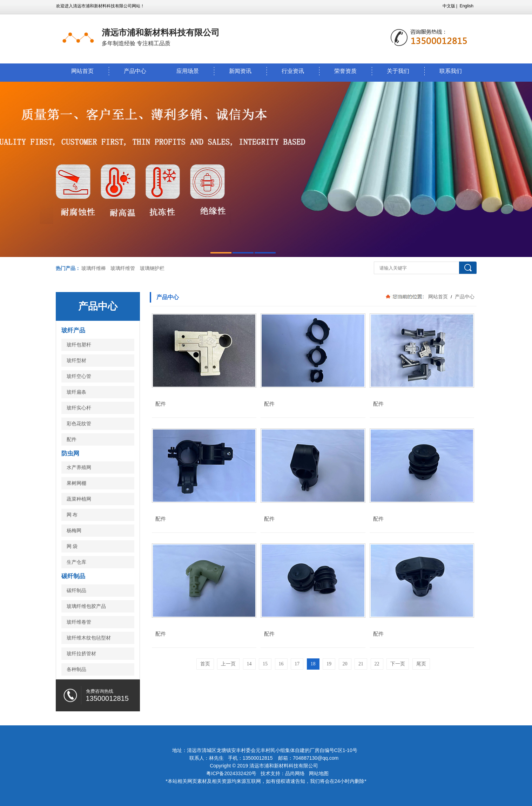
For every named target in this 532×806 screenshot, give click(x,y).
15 (265, 664)
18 (313, 664)
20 (345, 664)
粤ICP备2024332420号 (232, 773)
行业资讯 (293, 71)
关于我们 (398, 71)
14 (249, 664)
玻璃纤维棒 (94, 268)
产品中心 (135, 71)
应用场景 (188, 71)
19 (329, 664)
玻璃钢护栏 (152, 268)
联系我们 (451, 71)
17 (297, 664)
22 (377, 664)
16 (281, 664)
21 (361, 664)
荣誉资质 (345, 71)
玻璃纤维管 (123, 268)
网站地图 (319, 773)
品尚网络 (295, 773)
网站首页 (82, 71)
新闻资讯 (240, 71)
